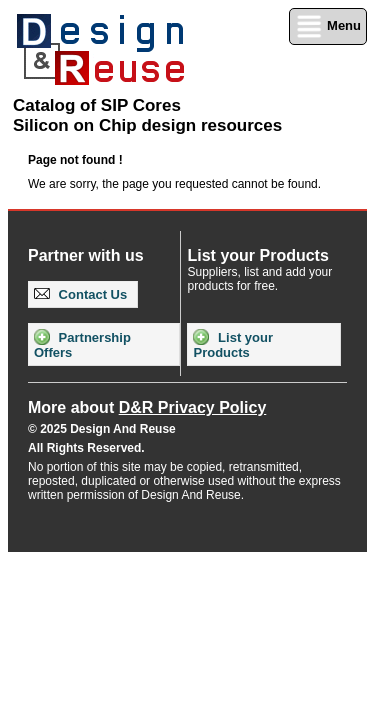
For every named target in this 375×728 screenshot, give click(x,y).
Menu (328, 26)
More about (147, 407)
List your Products (233, 344)
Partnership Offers (82, 344)
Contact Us (80, 294)
